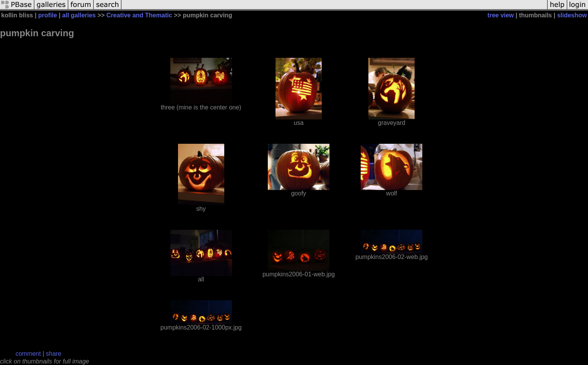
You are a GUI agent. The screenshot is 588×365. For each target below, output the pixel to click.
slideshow (572, 15)
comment (28, 354)
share (54, 354)
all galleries (79, 15)
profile (48, 15)
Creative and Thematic (139, 15)
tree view (501, 15)
